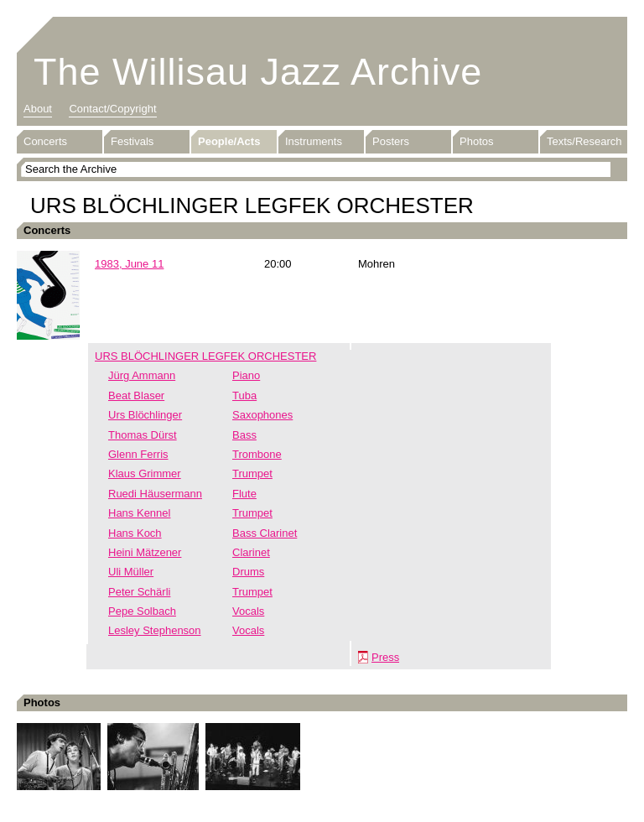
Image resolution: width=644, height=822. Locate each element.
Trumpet (252, 473)
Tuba (244, 395)
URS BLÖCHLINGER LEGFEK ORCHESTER (205, 356)
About (38, 109)
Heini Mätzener (145, 552)
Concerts (45, 141)
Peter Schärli (139, 592)
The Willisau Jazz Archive (258, 72)
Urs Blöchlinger (145, 415)
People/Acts (229, 141)
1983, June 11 (129, 264)
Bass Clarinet (265, 533)
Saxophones (262, 415)
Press (385, 657)
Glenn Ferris (138, 454)
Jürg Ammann (142, 375)
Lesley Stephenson (155, 630)
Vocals (248, 611)
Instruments (314, 141)
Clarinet (251, 552)
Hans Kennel (139, 513)
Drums (248, 572)
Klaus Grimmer (145, 473)
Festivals (132, 141)
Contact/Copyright (112, 109)
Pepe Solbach (142, 611)
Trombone (257, 454)
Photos (476, 141)
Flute (244, 494)
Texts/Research (584, 141)
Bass (244, 435)
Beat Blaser (136, 395)
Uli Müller (131, 572)
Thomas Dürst (143, 435)
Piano (246, 375)
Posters (391, 141)
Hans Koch (135, 533)
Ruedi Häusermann (155, 494)
